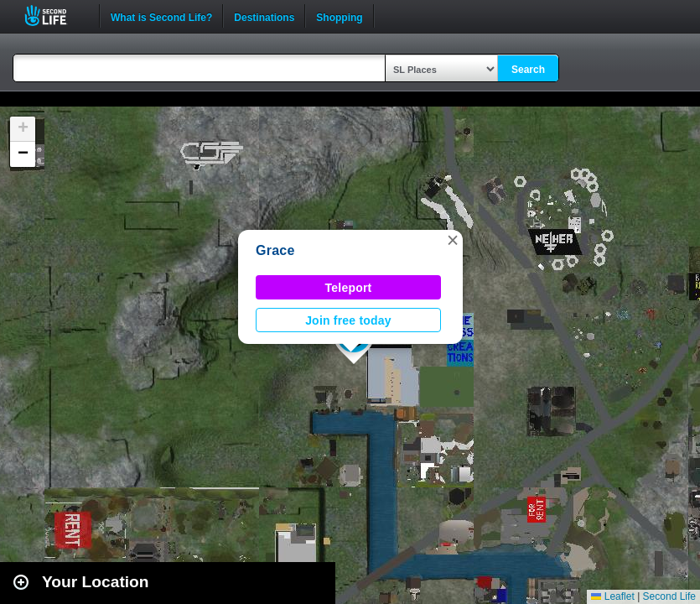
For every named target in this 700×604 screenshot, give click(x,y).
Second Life (55, 16)
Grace (275, 250)
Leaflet (612, 596)
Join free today (348, 320)
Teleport (349, 288)
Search (528, 70)
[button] (453, 240)
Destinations (264, 16)
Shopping (339, 16)
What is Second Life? (161, 16)
